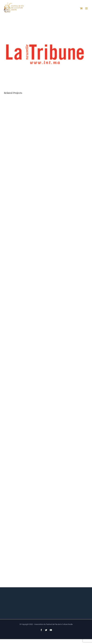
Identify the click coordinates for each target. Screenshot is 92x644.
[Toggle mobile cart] (81, 8)
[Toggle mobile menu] (87, 8)
